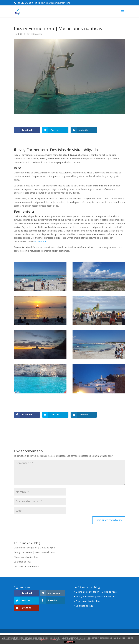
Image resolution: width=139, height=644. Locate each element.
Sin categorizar (35, 34)
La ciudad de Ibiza (23, 562)
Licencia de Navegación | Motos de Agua (34, 548)
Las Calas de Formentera (26, 566)
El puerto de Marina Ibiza (26, 557)
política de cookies (49, 640)
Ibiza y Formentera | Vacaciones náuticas (34, 552)
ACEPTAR (69, 642)
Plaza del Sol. (40, 241)
